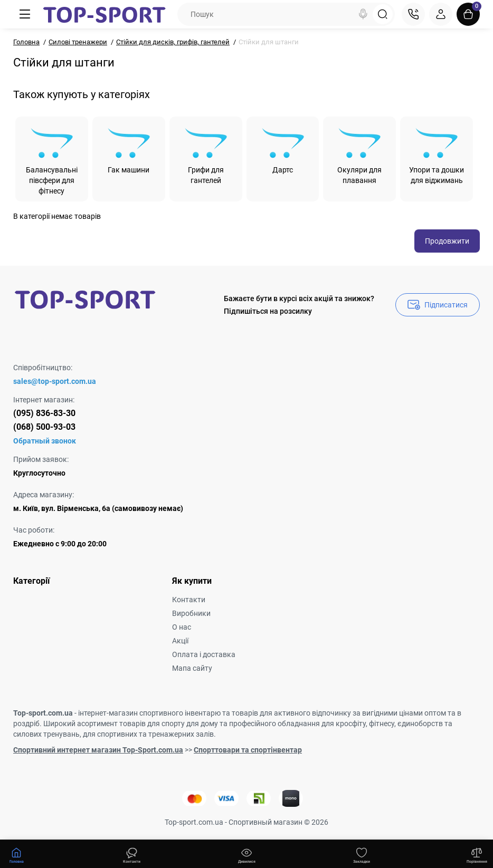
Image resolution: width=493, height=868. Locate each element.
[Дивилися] (131, 854)
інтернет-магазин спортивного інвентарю (149, 713)
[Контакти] (413, 14)
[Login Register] (441, 14)
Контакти (189, 600)
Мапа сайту (192, 668)
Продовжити (447, 241)
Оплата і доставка (204, 654)
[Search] (363, 14)
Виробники (191, 613)
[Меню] (25, 14)
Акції (180, 641)
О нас (182, 627)
